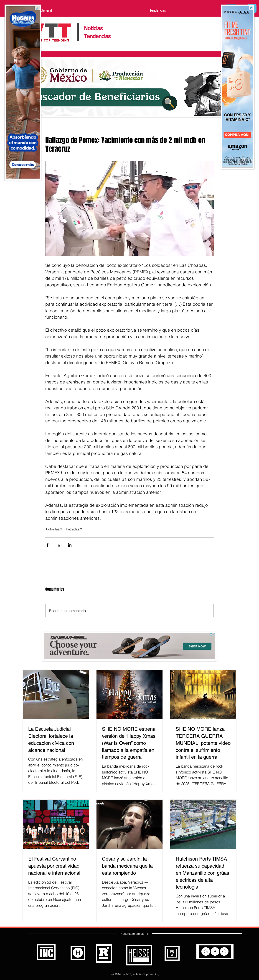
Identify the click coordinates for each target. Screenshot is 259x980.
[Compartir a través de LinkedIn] (70, 545)
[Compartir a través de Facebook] (47, 545)
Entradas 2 (74, 529)
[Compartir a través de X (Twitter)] (59, 545)
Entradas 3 (54, 529)
